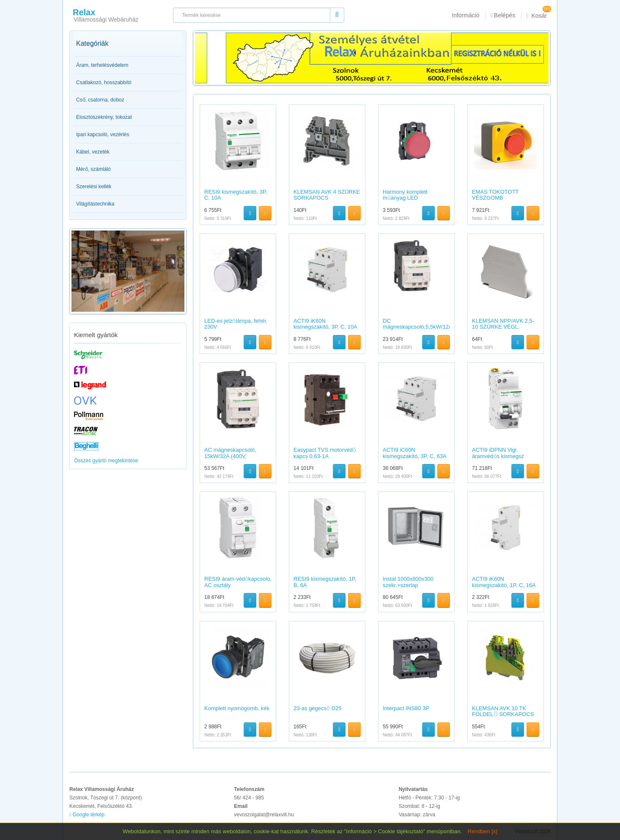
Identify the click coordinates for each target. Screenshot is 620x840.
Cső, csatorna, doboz (100, 100)
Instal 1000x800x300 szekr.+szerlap (408, 582)
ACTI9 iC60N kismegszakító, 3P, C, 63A (415, 453)
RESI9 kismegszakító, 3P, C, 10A (236, 195)
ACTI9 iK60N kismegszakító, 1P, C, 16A (504, 582)
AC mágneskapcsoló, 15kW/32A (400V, (230, 453)
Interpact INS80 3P (406, 708)
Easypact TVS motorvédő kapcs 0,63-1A (325, 453)
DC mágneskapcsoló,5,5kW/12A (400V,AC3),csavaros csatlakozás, (417, 330)
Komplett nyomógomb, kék (237, 708)
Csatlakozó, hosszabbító (104, 82)
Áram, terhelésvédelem (102, 65)
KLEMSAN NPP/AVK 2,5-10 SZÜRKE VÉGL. (503, 324)
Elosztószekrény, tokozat (104, 117)
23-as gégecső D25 (318, 708)
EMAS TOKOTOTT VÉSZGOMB (495, 195)
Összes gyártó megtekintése (106, 461)
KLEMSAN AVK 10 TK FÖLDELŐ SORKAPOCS (503, 711)
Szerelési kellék (94, 187)
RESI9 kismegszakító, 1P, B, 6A (325, 582)
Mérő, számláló (93, 169)
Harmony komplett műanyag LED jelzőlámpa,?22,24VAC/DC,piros (406, 201)
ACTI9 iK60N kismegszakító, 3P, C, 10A (325, 324)
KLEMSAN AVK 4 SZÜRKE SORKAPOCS (327, 195)
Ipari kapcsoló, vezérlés (103, 135)
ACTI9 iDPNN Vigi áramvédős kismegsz (498, 453)
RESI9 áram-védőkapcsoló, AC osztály (238, 582)
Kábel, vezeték (93, 152)
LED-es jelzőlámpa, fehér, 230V (236, 324)
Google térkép (87, 815)
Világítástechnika (95, 204)
